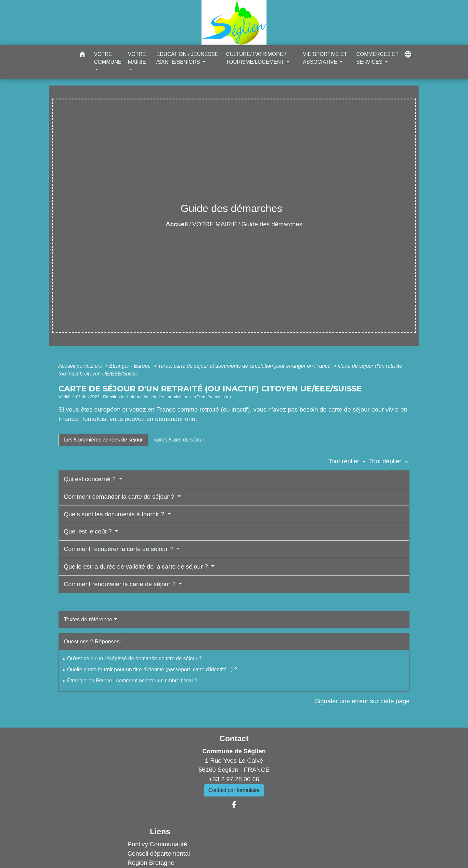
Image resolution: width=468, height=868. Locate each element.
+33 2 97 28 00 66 (234, 779)
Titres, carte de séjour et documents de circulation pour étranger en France (245, 366)
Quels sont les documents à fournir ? (115, 514)
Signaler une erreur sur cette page (362, 701)
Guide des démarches (272, 224)
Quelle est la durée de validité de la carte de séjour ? (137, 566)
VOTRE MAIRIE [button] (137, 58)
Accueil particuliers (81, 366)
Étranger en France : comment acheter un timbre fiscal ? (132, 681)
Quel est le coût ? (89, 531)
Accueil (177, 224)
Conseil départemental (159, 854)
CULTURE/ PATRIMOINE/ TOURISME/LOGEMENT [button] (256, 58)
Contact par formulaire (234, 790)
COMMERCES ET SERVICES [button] (377, 58)
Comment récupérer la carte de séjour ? (119, 549)
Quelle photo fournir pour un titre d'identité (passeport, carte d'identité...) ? (152, 670)
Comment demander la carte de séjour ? (120, 497)
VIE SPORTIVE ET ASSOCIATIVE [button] (325, 58)
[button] (82, 55)
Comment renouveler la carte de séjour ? (121, 584)
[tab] (103, 440)
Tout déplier (389, 461)
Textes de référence (88, 619)
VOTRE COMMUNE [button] (108, 58)
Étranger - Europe (131, 366)
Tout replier (349, 461)
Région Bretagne (151, 863)
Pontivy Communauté (157, 844)
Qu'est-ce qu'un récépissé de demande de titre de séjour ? (134, 658)
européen (107, 409)
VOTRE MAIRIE (215, 224)
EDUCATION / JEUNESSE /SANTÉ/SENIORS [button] (187, 58)
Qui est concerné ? (91, 479)
